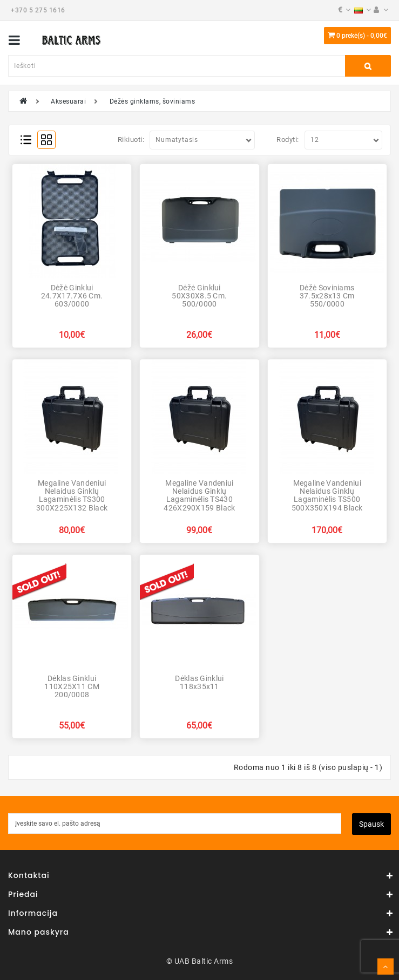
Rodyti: (288, 139)
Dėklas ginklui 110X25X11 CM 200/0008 (72, 687)
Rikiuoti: (131, 139)
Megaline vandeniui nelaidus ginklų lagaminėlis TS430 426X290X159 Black (199, 495)
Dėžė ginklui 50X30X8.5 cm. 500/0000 (199, 296)
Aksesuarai (68, 101)
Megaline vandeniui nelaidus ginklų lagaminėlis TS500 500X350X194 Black (327, 495)
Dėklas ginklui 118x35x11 (199, 682)
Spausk (371, 824)
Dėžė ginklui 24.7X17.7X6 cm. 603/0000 (72, 296)
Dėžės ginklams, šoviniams (153, 101)
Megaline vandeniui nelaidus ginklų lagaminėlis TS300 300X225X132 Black (72, 495)
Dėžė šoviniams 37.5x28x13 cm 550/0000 (327, 296)
